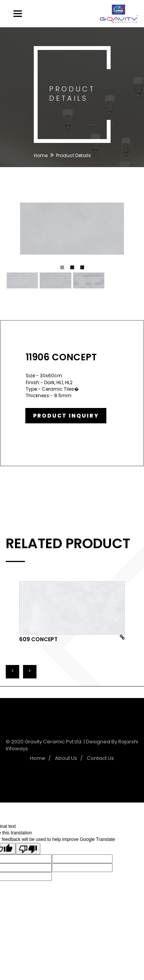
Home (41, 155)
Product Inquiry (66, 416)
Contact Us (100, 758)
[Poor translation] (28, 849)
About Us (66, 758)
